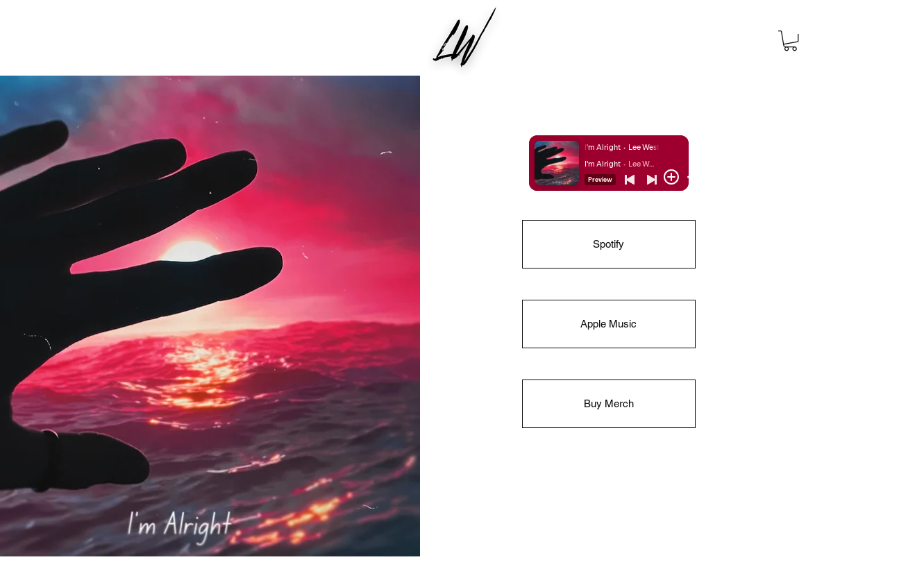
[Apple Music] (609, 324)
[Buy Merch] (609, 404)
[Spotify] (609, 244)
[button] (790, 41)
